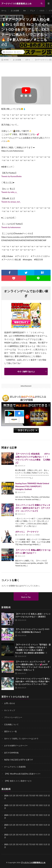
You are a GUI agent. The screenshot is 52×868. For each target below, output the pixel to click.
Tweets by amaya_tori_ (11, 202)
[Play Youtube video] (26, 90)
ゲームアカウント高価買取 (15, 767)
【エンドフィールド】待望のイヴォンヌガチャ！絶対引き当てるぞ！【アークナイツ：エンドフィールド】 (33, 508)
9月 (37, 805)
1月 (11, 796)
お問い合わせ (10, 703)
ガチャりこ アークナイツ (27, 532)
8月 (34, 805)
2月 (14, 796)
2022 (6, 835)
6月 (27, 805)
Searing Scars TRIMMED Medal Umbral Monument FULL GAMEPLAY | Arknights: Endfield (32, 486)
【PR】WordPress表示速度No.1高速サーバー (22, 774)
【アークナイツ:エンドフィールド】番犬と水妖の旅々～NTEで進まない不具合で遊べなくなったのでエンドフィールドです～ (33, 681)
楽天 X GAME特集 (11, 753)
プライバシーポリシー (13, 717)
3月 (17, 796)
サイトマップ (10, 710)
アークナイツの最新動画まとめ (33, 862)
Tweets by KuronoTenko (12, 176)
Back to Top (26, 597)
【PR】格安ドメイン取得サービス (18, 781)
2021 (6, 844)
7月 (31, 805)
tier (25, 11)
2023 (6, 825)
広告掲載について (11, 724)
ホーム (4, 11)
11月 (45, 805)
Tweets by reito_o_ (9, 192)
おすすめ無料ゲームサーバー (16, 746)
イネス (42, 11)
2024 (6, 815)
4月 (21, 796)
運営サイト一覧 (10, 731)
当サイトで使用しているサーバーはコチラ (21, 739)
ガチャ (19, 52)
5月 (24, 805)
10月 (41, 805)
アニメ (33, 11)
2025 (6, 805)
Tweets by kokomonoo (11, 227)
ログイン (25, 586)
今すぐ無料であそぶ (26, 372)
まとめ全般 (15, 11)
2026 (6, 796)
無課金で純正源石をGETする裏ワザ (19, 760)
